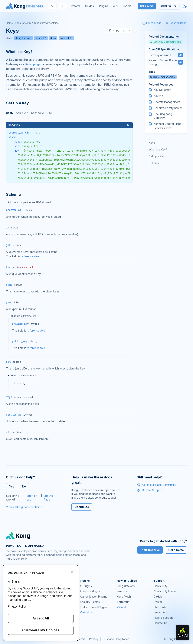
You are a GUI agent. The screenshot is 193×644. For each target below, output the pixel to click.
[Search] (53, 6)
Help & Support (163, 618)
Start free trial (150, 550)
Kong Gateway (23, 23)
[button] (128, 125)
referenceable (30, 256)
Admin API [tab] (22, 113)
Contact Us (161, 623)
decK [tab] (10, 113)
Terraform (123, 602)
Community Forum (165, 591)
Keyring (159, 96)
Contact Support (149, 490)
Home (9, 23)
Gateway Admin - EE (161, 55)
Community (161, 586)
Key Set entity (162, 90)
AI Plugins (86, 586)
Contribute (82, 507)
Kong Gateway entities (46, 23)
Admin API (41, 38)
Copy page (117, 31)
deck (53, 38)
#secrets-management (163, 77)
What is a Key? (158, 149)
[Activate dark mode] (185, 6)
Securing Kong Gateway (163, 116)
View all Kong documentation (24, 507)
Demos (158, 602)
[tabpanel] (69, 152)
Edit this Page (48, 498)
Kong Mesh (124, 597)
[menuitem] (76, 6)
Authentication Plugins (93, 597)
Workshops (161, 612)
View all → (86, 612)
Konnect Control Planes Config (163, 62)
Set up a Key (157, 156)
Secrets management (167, 102)
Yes (12, 486)
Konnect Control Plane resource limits (168, 126)
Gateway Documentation (165, 42)
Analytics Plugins (90, 591)
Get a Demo (147, 6)
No (24, 486)
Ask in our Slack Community (156, 485)
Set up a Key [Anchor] (17, 103)
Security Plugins (90, 602)
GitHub (158, 597)
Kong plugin (33, 64)
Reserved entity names (168, 108)
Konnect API (66, 38)
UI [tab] (50, 113)
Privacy (94, 639)
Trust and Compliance (116, 639)
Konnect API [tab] (39, 113)
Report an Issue (31, 498)
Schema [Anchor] (13, 194)
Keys (152, 143)
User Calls (160, 607)
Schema (154, 163)
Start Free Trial (169, 6)
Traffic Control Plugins (94, 607)
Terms (81, 639)
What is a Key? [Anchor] (19, 52)
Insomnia (122, 591)
